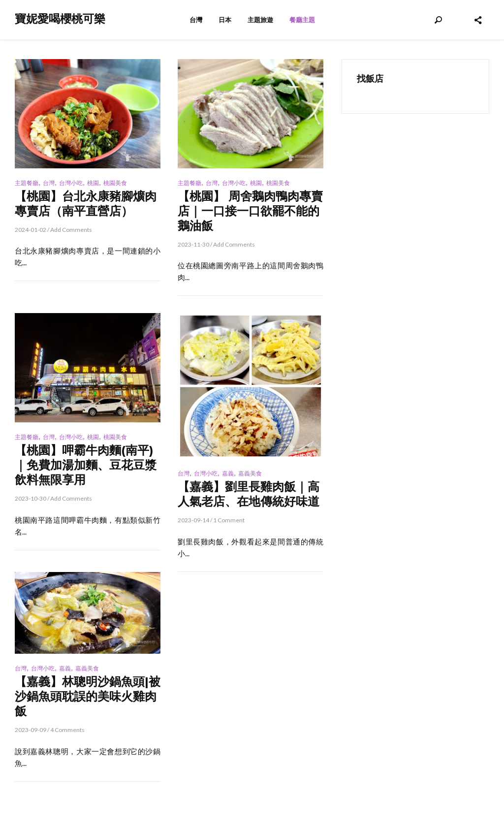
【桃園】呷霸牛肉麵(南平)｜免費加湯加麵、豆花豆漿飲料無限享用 (86, 465)
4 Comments (67, 730)
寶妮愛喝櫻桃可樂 (60, 19)
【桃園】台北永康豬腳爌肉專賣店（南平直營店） (86, 204)
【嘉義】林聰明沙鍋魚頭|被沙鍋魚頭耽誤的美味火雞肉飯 (88, 696)
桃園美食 (115, 183)
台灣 (196, 20)
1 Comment (229, 520)
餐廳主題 (302, 20)
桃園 (93, 183)
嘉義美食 (250, 473)
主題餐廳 (27, 183)
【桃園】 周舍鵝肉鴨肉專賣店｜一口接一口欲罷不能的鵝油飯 (250, 211)
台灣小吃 (71, 183)
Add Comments (71, 230)
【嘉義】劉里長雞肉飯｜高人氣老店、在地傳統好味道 (249, 494)
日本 (225, 20)
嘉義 (228, 473)
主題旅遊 (260, 20)
